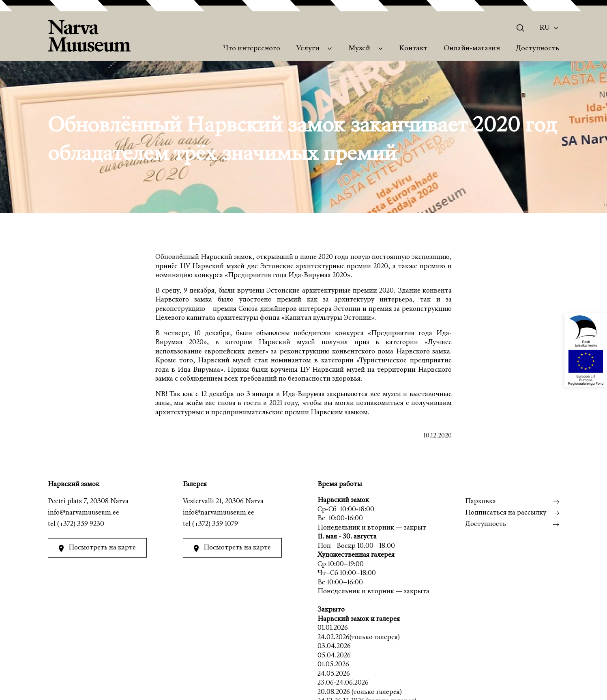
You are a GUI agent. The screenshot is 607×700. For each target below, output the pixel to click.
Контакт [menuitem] (413, 49)
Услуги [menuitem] (308, 49)
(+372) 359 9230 (81, 524)
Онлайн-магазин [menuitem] (472, 49)
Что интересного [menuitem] (252, 49)
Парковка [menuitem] (480, 502)
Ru (545, 28)
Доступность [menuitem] (537, 49)
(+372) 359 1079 (215, 524)
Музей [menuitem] (359, 49)
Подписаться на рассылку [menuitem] (506, 513)
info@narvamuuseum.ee (84, 513)
